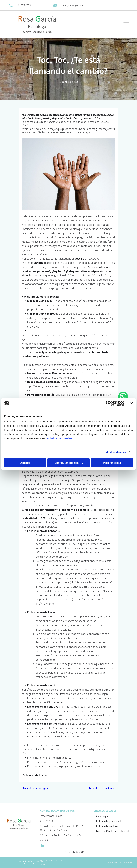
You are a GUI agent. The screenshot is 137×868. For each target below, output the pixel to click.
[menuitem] (102, 816)
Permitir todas (112, 463)
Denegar (25, 463)
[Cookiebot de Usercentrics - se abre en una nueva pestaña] (108, 403)
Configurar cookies (69, 463)
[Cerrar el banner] (132, 403)
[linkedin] (43, 846)
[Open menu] (126, 24)
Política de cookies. (60, 438)
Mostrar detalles (116, 452)
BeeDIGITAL (128, 863)
